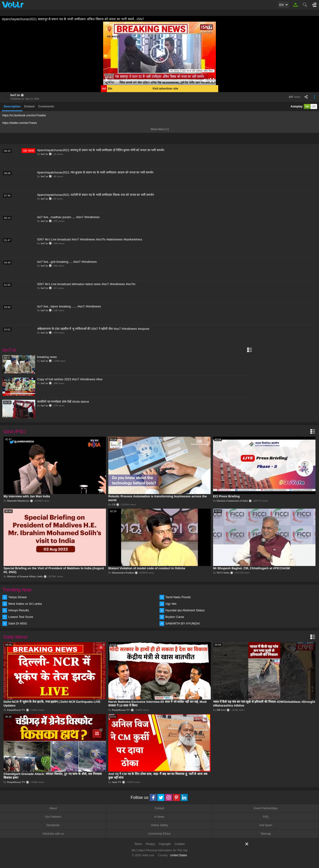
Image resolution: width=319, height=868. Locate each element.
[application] (159, 53)
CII (114, 504)
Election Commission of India (232, 501)
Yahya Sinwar (18, 597)
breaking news (47, 357)
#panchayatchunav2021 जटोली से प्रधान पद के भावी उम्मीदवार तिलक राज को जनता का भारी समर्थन (95, 195)
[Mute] (205, 80)
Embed (29, 106)
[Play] (107, 80)
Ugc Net (171, 604)
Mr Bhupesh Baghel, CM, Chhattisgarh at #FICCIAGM (251, 568)
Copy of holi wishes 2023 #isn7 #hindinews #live (70, 379)
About (53, 808)
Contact (159, 808)
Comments (46, 106)
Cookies (180, 844)
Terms (138, 844)
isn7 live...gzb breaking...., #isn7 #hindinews (67, 262)
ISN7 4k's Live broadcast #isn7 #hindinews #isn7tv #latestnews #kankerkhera (89, 239)
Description (12, 106)
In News (159, 817)
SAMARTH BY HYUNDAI (183, 623)
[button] (159, 53)
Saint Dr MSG (18, 623)
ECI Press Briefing (226, 496)
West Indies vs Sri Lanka (25, 604)
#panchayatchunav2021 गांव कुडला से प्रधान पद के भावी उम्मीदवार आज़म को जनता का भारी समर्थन (95, 172)
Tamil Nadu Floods (178, 597)
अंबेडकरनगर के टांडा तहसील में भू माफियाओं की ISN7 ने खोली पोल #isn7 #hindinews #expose (93, 329)
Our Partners (53, 817)
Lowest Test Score (21, 617)
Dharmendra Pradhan (123, 573)
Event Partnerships (266, 808)
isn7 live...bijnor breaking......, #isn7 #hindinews (69, 306)
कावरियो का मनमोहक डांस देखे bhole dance (63, 402)
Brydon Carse (175, 617)
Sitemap (266, 834)
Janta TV (117, 782)
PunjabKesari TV (16, 710)
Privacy (150, 844)
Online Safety (159, 825)
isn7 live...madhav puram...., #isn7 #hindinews (68, 217)
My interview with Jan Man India (27, 496)
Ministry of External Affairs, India (25, 576)
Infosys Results (19, 610)
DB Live (221, 710)
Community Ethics (159, 834)
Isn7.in (15, 95)
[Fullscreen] (212, 80)
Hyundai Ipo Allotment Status (185, 610)
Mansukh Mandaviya (18, 501)
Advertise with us (53, 834)
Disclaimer (53, 825)
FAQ (266, 817)
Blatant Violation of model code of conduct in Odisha (147, 568)
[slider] (156, 80)
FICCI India (223, 573)
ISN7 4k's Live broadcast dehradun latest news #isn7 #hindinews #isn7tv (86, 284)
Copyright (165, 844)
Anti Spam (266, 825)
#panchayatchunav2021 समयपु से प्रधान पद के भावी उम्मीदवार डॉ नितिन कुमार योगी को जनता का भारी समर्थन (101, 150)
